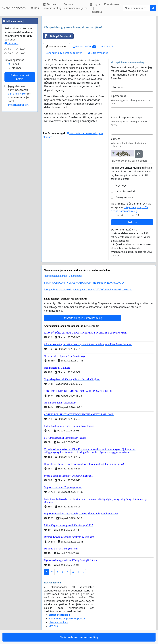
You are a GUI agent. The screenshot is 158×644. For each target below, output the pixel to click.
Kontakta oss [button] (112, 4)
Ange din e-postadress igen (127, 117)
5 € (10, 49)
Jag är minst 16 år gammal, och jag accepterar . (131, 207)
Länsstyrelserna (124, 197)
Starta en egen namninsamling (83, 318)
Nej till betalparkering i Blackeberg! (63, 276)
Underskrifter (84, 47)
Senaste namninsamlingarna (76, 6)
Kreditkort (18, 68)
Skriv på (132, 222)
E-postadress (118, 96)
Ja (122, 215)
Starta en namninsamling (52, 6)
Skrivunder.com (14, 8)
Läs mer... (11, 43)
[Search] (136, 8)
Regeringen (121, 185)
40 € (22, 53)
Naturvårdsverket (125, 191)
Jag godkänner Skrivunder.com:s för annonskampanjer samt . (19, 95)
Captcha (116, 139)
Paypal (16, 64)
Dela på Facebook (57, 36)
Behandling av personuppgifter (64, 53)
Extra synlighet (97, 53)
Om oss (53, 626)
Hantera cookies (58, 622)
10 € (22, 49)
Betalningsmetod (14, 60)
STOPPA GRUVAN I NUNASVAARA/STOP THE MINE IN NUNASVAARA (84, 283)
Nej (137, 215)
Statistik (107, 46)
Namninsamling (56, 46)
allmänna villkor (17, 94)
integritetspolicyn (18, 105)
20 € (10, 53)
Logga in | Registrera (96, 8)
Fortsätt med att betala (20, 77)
